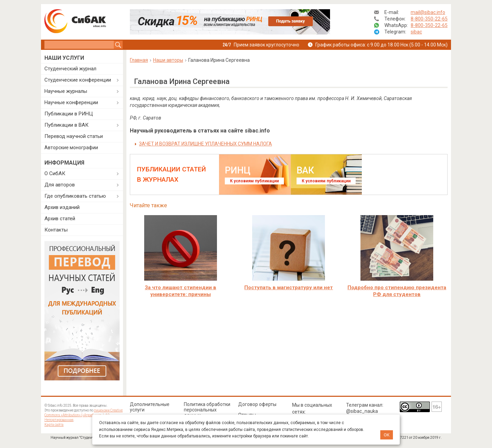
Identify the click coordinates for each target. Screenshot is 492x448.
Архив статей (60, 219)
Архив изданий (62, 207)
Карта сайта (54, 425)
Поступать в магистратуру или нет (289, 288)
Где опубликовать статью (75, 196)
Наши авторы (168, 60)
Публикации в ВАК (66, 125)
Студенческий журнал (70, 69)
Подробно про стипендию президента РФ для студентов (397, 291)
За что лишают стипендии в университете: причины (181, 291)
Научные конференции (71, 102)
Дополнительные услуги (150, 407)
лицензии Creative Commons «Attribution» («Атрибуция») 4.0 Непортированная (84, 415)
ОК (387, 435)
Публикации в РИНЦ (69, 114)
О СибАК (55, 173)
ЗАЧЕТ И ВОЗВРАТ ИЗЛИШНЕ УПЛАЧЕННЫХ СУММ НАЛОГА (206, 144)
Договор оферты (257, 404)
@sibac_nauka (362, 411)
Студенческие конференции (78, 80)
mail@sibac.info (428, 12)
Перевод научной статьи (74, 136)
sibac (416, 32)
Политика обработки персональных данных (207, 410)
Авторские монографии (71, 148)
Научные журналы (66, 91)
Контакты (56, 230)
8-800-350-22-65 (429, 19)
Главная (139, 60)
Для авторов (60, 185)
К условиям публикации (254, 181)
